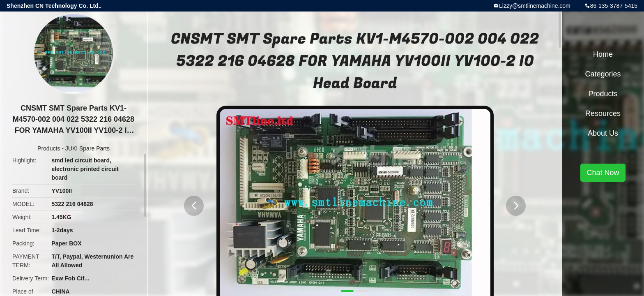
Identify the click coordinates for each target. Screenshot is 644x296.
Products (49, 148)
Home (603, 54)
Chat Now (603, 173)
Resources (603, 113)
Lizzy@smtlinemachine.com (535, 6)
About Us (603, 133)
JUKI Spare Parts (87, 148)
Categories (603, 74)
